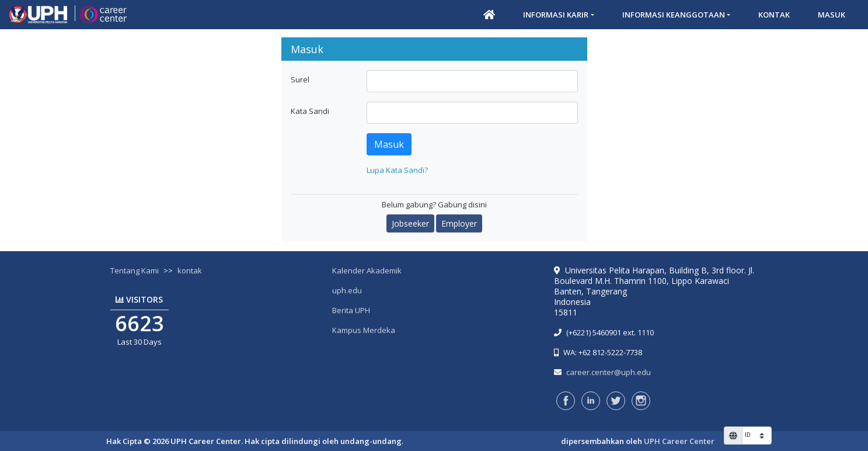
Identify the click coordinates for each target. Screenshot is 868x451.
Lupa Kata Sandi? (397, 170)
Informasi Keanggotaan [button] (674, 15)
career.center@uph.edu (609, 372)
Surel (300, 79)
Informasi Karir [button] (556, 15)
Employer (459, 223)
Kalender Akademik (367, 270)
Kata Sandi (310, 111)
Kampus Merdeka (364, 330)
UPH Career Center (679, 441)
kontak (190, 270)
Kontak (774, 15)
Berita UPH (351, 310)
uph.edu (347, 290)
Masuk (832, 15)
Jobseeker (410, 223)
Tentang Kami (135, 270)
